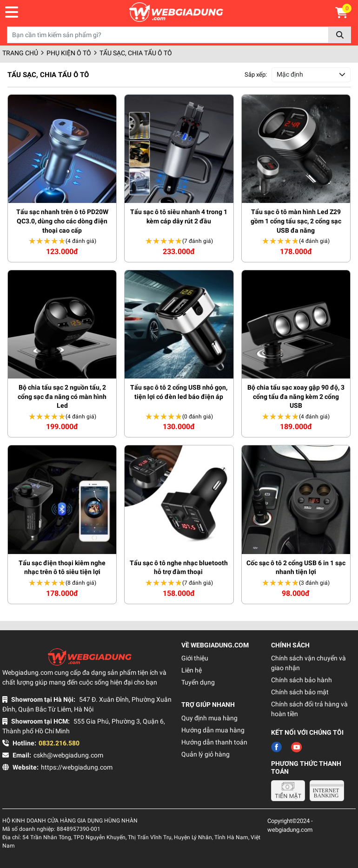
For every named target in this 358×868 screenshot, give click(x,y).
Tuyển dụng (198, 682)
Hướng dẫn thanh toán (214, 742)
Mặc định (290, 74)
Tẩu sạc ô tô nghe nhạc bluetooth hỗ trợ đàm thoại (179, 568)
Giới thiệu (195, 658)
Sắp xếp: (256, 75)
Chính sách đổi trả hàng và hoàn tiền (309, 709)
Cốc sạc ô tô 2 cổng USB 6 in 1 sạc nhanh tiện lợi (296, 568)
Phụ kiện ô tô (69, 53)
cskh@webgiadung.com (68, 755)
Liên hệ (192, 670)
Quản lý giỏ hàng (206, 754)
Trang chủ (20, 53)
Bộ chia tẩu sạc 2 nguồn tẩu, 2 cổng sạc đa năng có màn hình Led (62, 396)
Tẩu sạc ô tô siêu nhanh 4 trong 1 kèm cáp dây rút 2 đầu (179, 216)
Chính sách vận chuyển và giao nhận (308, 663)
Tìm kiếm (340, 35)
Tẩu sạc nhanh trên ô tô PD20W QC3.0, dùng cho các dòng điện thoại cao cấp (62, 221)
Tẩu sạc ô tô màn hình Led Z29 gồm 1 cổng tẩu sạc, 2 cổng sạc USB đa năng (296, 221)
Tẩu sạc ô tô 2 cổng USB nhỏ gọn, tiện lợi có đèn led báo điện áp (179, 392)
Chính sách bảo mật (300, 692)
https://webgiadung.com (77, 767)
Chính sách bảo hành (302, 680)
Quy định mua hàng (209, 718)
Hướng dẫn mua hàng (213, 730)
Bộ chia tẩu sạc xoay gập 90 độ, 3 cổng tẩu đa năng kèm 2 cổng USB (296, 396)
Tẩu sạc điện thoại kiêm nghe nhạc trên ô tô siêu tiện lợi (62, 568)
